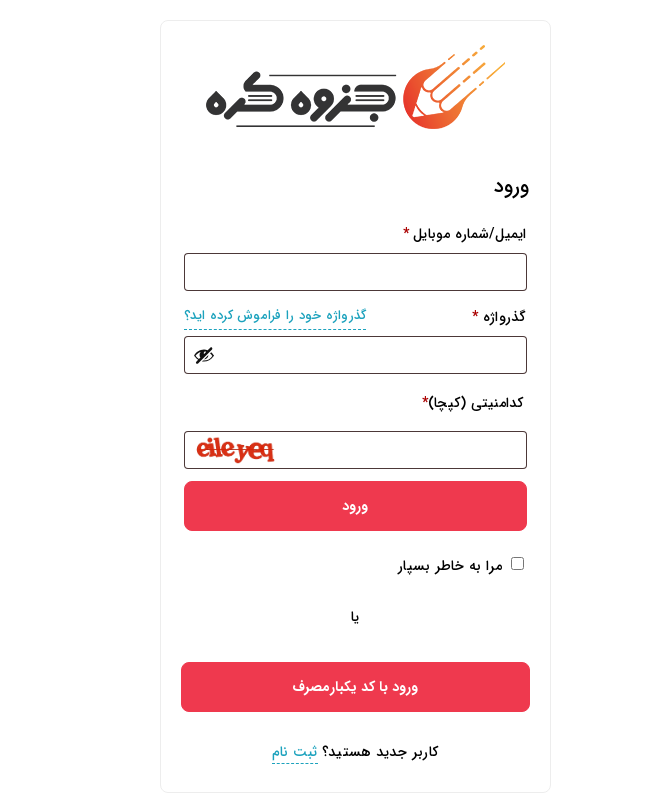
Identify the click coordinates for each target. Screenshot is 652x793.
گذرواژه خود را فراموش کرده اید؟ (246, 315)
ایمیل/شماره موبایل (436, 234)
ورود (326, 506)
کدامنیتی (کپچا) (444, 403)
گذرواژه (326, 316)
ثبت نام (266, 752)
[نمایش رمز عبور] (175, 355)
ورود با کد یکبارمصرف (326, 687)
